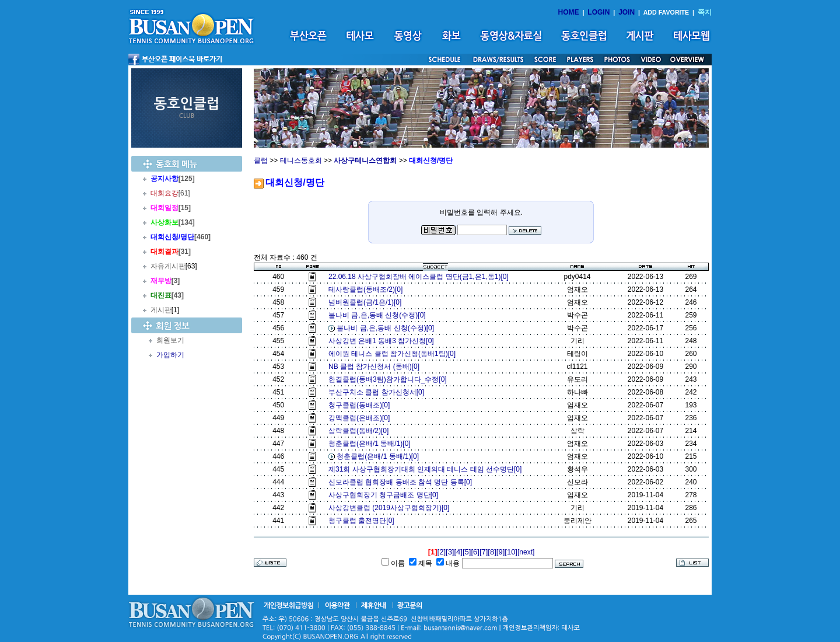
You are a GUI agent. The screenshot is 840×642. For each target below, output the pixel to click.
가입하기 (170, 355)
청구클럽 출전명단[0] (363, 521)
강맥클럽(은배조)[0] (361, 418)
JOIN (626, 12)
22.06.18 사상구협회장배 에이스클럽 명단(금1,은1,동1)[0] (420, 277)
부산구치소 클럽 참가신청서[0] (378, 392)
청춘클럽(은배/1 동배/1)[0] (371, 444)
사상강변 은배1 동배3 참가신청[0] (383, 341)
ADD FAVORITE (666, 12)
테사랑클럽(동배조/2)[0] (367, 289)
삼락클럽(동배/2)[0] (360, 431)
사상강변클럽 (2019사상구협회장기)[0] (391, 508)
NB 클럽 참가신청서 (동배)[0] (376, 367)
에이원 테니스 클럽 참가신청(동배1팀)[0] (394, 354)
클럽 (261, 160)
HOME (569, 12)
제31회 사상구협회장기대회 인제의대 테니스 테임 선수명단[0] (427, 469)
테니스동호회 (301, 160)
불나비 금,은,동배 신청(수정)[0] (379, 315)
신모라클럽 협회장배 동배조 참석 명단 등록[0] (402, 482)
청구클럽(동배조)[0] (361, 405)
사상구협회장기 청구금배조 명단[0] (385, 495)
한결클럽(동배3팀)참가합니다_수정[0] (389, 379)
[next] (526, 552)
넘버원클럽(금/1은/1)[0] (367, 302)
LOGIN (598, 12)
